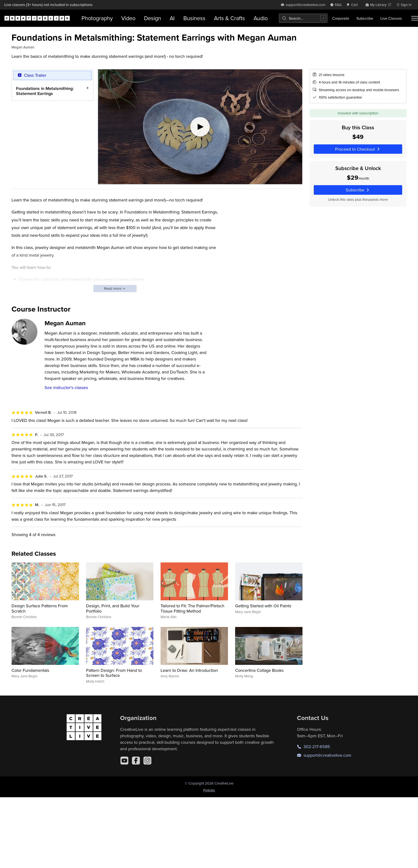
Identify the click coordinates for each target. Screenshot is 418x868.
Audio (261, 18)
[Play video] (200, 127)
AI (172, 18)
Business (194, 18)
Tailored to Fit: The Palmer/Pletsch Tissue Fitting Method (192, 608)
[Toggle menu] (415, 18)
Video (128, 18)
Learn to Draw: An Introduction (189, 670)
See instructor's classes (66, 387)
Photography (97, 18)
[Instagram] (147, 761)
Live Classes (391, 18)
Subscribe (365, 18)
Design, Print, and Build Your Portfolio (113, 608)
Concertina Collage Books (259, 670)
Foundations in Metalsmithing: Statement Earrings (45, 91)
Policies (209, 790)
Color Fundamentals (30, 670)
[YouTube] (124, 761)
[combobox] (303, 18)
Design (153, 18)
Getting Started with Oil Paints (263, 606)
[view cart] (353, 5)
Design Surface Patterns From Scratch (40, 608)
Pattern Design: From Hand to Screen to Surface (114, 673)
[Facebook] (136, 761)
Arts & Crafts (229, 18)
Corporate (341, 18)
